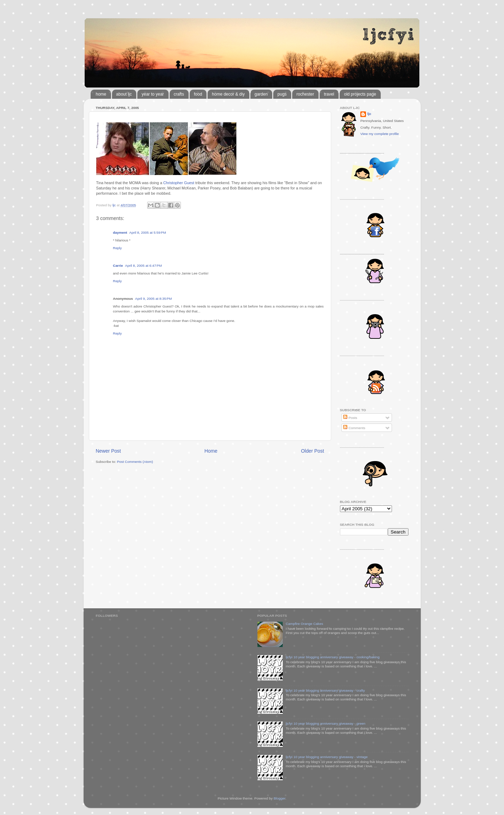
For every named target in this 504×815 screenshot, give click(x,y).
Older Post (312, 451)
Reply (117, 248)
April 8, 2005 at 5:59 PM (148, 232)
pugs (282, 94)
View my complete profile (380, 134)
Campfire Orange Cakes (304, 624)
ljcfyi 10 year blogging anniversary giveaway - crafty (325, 690)
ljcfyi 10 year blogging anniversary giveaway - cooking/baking (332, 657)
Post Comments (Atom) (135, 462)
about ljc (124, 94)
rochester (305, 94)
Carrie (118, 266)
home (101, 94)
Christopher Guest (179, 183)
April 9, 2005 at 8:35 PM (154, 299)
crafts (179, 94)
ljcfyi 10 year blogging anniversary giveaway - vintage (326, 757)
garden (261, 94)
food (198, 94)
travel (329, 94)
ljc (369, 114)
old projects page (360, 94)
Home (211, 451)
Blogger (280, 798)
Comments (354, 428)
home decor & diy (228, 94)
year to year (153, 94)
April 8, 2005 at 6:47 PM (143, 266)
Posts (350, 418)
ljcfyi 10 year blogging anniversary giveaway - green (325, 723)
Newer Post (109, 451)
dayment (120, 232)
